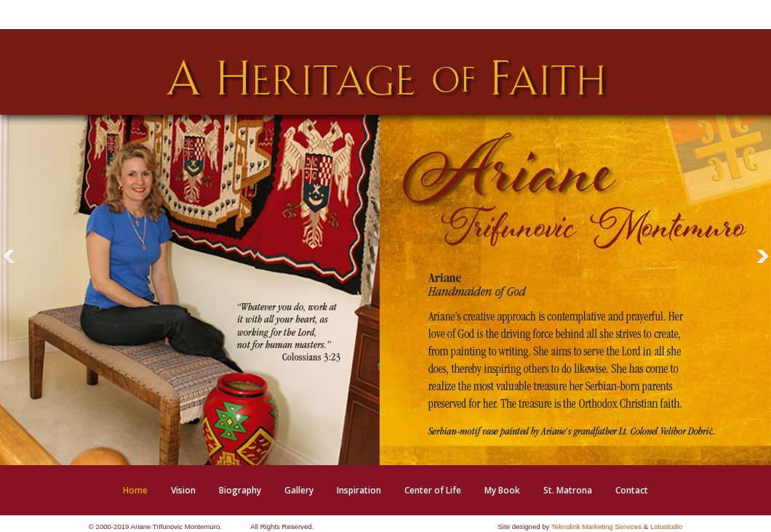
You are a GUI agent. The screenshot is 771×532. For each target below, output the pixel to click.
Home (135, 490)
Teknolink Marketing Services (596, 527)
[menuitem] (135, 490)
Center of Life (433, 490)
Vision (183, 490)
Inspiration (359, 490)
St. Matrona (568, 490)
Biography (240, 490)
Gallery (299, 490)
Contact (632, 490)
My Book (502, 490)
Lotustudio (666, 527)
